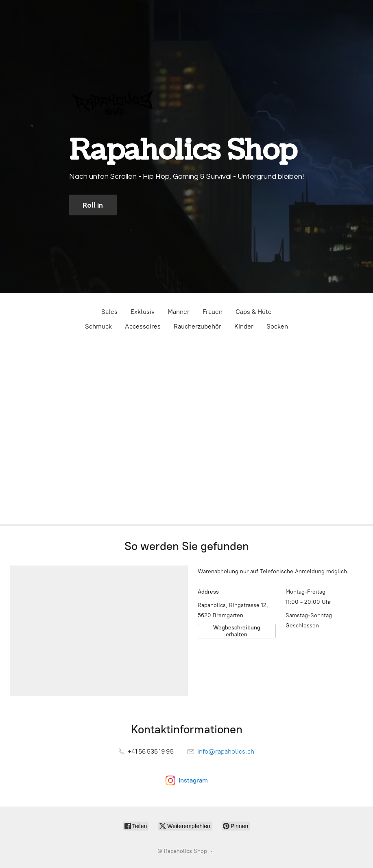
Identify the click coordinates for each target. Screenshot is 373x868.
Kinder (244, 326)
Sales (109, 312)
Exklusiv (143, 312)
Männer (179, 312)
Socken (277, 326)
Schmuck (98, 326)
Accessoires (143, 326)
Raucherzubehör (197, 326)
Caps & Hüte (254, 312)
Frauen (213, 312)
